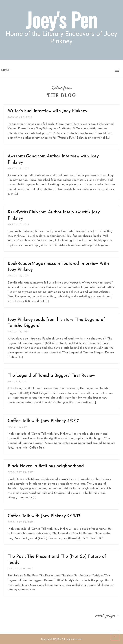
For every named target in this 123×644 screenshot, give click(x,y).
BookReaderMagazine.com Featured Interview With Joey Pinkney (58, 267)
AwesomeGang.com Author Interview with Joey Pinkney (53, 159)
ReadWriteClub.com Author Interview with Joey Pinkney (54, 215)
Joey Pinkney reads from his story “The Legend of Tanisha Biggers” (56, 323)
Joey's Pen (61, 19)
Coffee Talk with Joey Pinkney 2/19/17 (44, 516)
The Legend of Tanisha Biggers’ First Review (51, 376)
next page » (107, 615)
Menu (6, 71)
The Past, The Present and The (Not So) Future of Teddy (57, 560)
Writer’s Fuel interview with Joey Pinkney (48, 111)
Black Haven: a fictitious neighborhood (46, 466)
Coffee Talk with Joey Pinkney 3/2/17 (43, 421)
